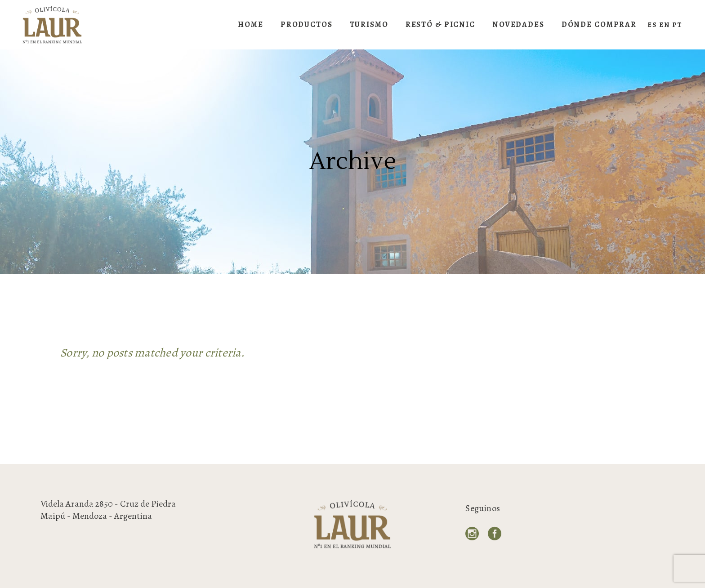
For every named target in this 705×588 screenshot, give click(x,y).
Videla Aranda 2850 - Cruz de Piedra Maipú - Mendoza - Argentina (108, 510)
